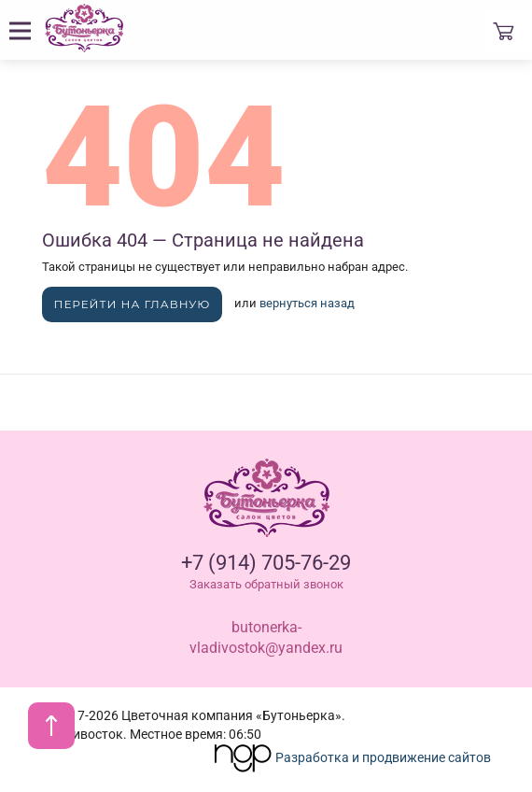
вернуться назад (307, 303)
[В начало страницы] (51, 726)
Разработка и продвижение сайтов (352, 757)
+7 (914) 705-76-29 (266, 563)
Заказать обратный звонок (266, 584)
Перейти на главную (133, 304)
